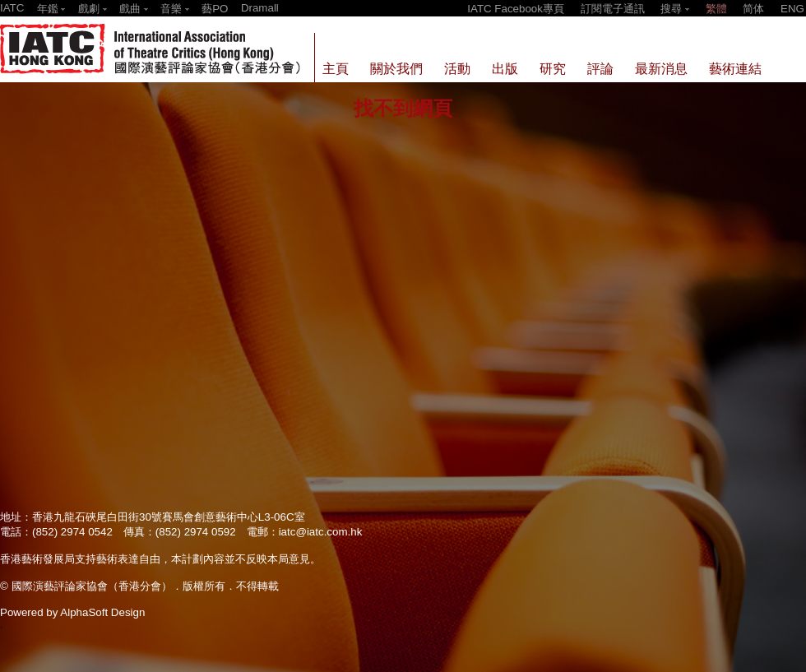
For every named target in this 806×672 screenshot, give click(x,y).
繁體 (716, 9)
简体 (753, 9)
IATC (12, 8)
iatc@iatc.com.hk (321, 532)
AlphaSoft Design (102, 612)
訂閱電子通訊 (613, 9)
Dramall (260, 8)
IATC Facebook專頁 (516, 9)
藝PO (215, 9)
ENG (792, 9)
